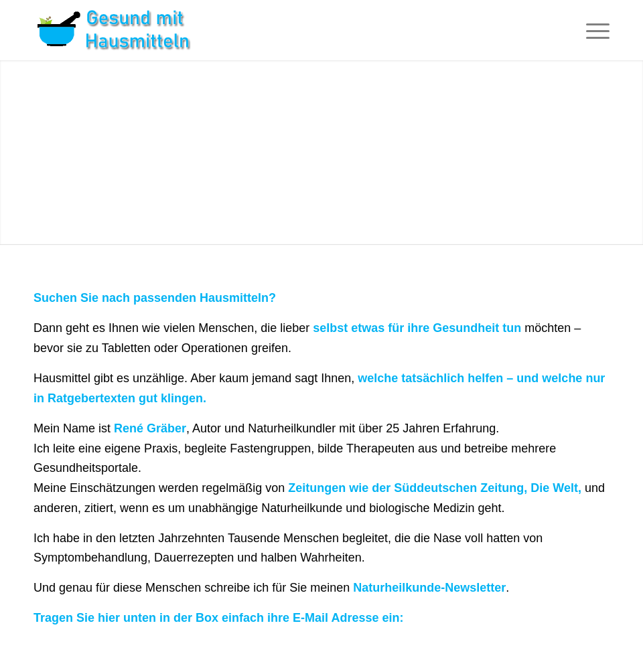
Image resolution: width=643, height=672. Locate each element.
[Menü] (591, 30)
